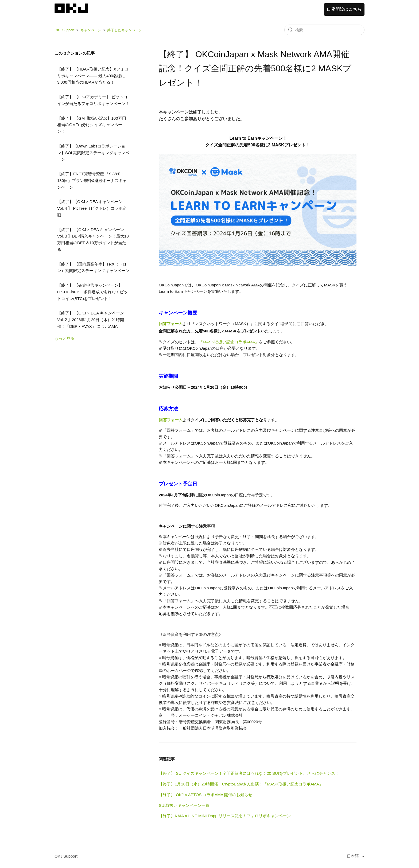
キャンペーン (91, 30)
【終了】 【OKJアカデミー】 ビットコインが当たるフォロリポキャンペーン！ (93, 100)
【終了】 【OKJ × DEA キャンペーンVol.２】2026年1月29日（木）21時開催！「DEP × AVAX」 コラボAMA (91, 320)
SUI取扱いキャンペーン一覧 (184, 805)
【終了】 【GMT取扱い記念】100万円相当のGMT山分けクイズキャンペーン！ (92, 125)
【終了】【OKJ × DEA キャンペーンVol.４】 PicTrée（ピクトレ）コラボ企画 (92, 208)
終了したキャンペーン (125, 30)
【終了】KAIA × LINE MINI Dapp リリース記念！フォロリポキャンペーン (225, 816)
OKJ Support (64, 30)
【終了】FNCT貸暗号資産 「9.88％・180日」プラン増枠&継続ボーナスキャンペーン (92, 180)
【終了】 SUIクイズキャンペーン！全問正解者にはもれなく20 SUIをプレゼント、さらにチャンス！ (249, 773)
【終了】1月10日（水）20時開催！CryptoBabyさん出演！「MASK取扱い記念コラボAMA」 (241, 784)
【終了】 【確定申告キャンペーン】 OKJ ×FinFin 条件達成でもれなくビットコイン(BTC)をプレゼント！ (92, 292)
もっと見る (65, 338)
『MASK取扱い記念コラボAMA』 (229, 342)
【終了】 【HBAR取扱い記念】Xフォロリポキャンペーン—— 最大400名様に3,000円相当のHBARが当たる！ (93, 76)
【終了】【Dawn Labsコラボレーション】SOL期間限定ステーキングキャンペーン (93, 153)
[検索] (324, 30)
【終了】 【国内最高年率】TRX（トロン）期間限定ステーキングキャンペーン (93, 267)
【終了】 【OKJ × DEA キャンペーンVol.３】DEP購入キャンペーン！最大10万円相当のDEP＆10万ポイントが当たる (93, 240)
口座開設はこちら (344, 9)
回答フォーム (171, 324)
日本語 (353, 856)
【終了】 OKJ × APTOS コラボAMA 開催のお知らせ (205, 795)
